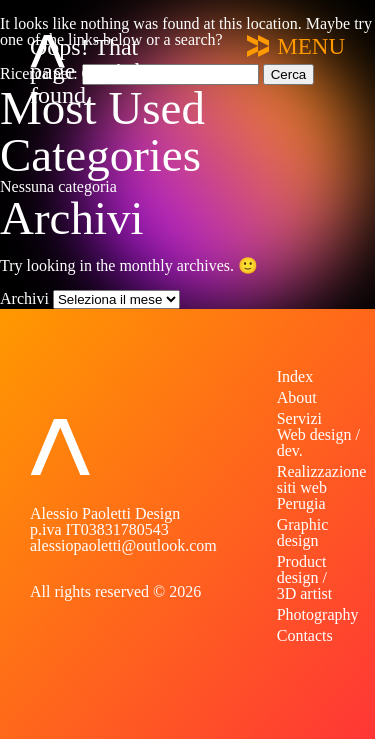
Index (295, 376)
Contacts (305, 635)
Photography (318, 614)
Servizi (299, 418)
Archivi (24, 298)
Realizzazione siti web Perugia (322, 487)
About (297, 397)
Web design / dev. (318, 442)
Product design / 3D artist (305, 577)
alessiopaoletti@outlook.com (123, 545)
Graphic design (303, 532)
